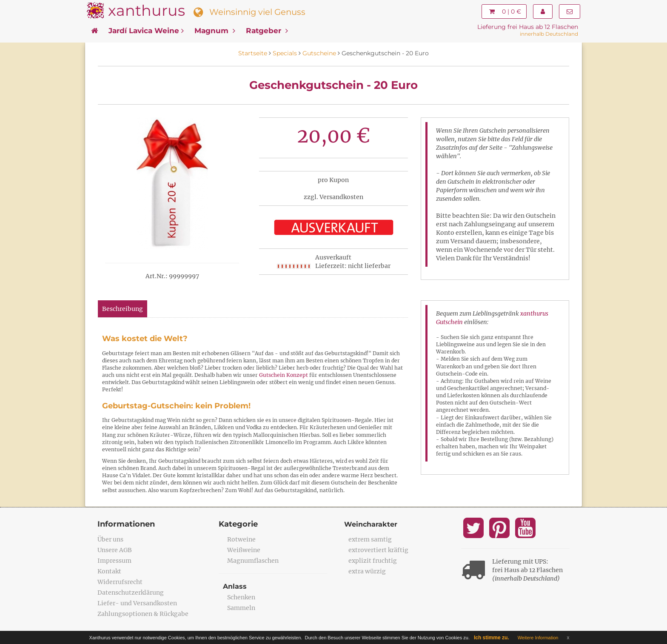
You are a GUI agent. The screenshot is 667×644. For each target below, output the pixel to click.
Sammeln (241, 608)
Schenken (241, 597)
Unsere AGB (115, 550)
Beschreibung (123, 309)
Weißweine (244, 550)
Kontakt (109, 571)
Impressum (114, 561)
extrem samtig (370, 539)
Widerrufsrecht (120, 582)
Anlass (235, 586)
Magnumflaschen (253, 561)
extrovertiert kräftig (378, 550)
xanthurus (147, 10)
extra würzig (367, 571)
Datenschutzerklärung (131, 593)
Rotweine (241, 539)
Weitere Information (538, 638)
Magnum (215, 31)
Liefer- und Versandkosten (137, 603)
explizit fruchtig (373, 561)
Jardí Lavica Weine (146, 31)
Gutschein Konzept (284, 375)
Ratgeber (267, 31)
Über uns (110, 539)
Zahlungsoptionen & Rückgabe (143, 614)
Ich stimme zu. (492, 638)
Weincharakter (371, 524)
